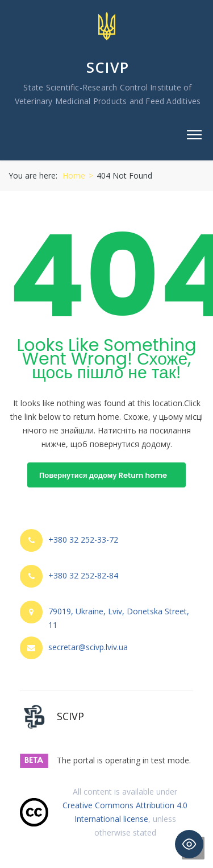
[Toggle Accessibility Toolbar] (189, 844)
